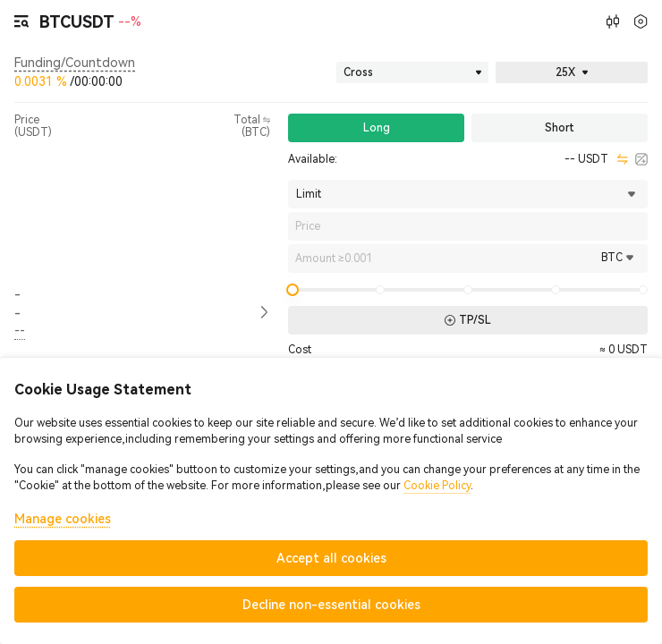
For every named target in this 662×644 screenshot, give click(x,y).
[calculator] (641, 159)
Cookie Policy (437, 486)
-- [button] (17, 304)
